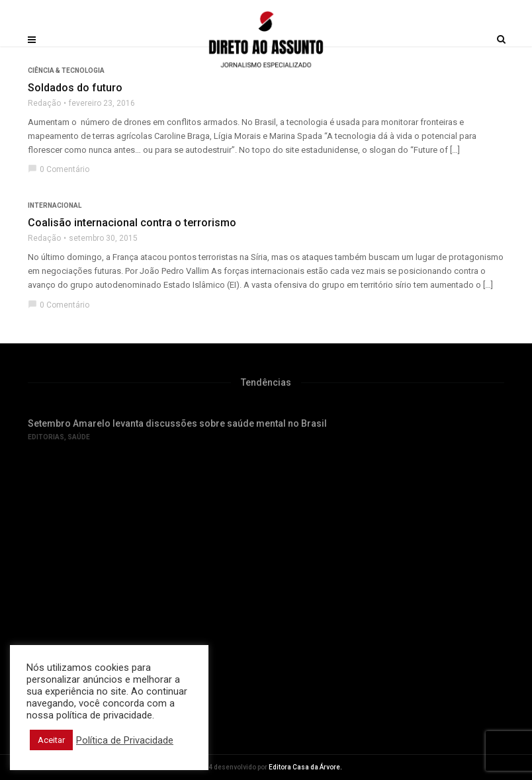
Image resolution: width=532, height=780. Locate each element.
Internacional (55, 205)
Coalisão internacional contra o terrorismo (132, 223)
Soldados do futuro (75, 88)
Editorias (46, 437)
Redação (44, 103)
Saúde (79, 437)
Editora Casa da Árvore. (305, 767)
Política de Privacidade (125, 740)
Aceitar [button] (51, 740)
